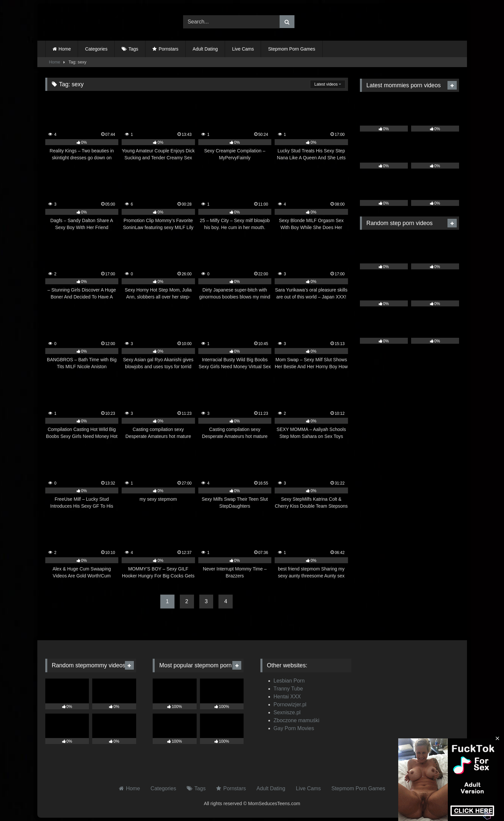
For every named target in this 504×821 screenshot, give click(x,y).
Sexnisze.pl (287, 712)
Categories (96, 49)
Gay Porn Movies (294, 728)
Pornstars (169, 49)
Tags (134, 49)
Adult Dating (205, 49)
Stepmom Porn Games (291, 49)
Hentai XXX (287, 697)
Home (65, 49)
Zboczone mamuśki (297, 720)
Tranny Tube (288, 689)
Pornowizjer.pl (290, 704)
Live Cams (243, 49)
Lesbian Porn (289, 681)
